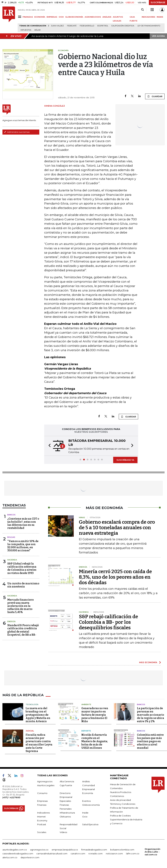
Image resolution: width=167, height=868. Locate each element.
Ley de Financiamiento (149, 26)
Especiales (65, 801)
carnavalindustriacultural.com (52, 854)
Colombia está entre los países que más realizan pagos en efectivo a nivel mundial (150, 741)
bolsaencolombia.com (122, 850)
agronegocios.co (39, 850)
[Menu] (20, 17)
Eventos (86, 801)
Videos (63, 832)
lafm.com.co (133, 854)
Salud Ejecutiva (90, 824)
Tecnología (32, 704)
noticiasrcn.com (114, 854)
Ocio (85, 817)
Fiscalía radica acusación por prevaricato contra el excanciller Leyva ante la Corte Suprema (39, 743)
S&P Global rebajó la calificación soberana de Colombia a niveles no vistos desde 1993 (22, 568)
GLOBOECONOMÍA (74, 17)
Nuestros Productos (121, 792)
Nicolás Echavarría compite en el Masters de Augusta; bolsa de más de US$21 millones (95, 741)
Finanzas (42, 805)
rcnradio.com (95, 854)
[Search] (142, 10)
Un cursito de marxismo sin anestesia (23, 585)
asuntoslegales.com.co (15, 850)
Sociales (42, 832)
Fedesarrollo (87, 26)
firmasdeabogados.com (94, 850)
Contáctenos (117, 796)
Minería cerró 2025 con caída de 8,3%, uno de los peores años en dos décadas (115, 577)
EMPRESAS (52, 17)
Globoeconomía (91, 805)
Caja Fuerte (66, 785)
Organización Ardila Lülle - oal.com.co (152, 852)
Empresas (42, 801)
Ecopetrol (103, 26)
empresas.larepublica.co (65, 850)
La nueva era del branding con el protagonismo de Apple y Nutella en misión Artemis (38, 715)
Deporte (86, 731)
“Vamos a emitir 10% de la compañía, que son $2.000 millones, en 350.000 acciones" (23, 546)
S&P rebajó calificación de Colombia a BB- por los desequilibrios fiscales (108, 622)
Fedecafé (72, 26)
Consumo (42, 793)
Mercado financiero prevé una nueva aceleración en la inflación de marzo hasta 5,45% (21, 606)
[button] (49, 446)
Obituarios (65, 817)
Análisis (86, 781)
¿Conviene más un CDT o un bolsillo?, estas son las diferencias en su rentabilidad (23, 523)
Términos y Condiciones (123, 804)
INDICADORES (148, 17)
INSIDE (160, 17)
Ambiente (86, 704)
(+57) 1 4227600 (11, 797)
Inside (85, 813)
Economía (88, 793)
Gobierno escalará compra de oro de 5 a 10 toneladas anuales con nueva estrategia (117, 528)
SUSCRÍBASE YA (125, 460)
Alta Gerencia (67, 781)
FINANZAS (28, 17)
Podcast (42, 824)
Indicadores (43, 813)
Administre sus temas (17, 132)
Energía (11, 621)
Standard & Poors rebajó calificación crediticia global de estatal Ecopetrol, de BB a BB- (23, 630)
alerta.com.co (10, 857)
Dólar (38, 30)
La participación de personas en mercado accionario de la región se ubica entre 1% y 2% (151, 715)
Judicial (30, 731)
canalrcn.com (78, 854)
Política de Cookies (120, 816)
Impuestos (26, 30)
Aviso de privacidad (120, 800)
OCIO (61, 17)
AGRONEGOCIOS (93, 17)
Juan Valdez (57, 26)
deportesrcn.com (30, 857)
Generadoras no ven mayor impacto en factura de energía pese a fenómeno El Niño (95, 715)
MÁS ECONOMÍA (148, 662)
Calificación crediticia (123, 26)
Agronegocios (45, 781)
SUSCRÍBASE (158, 2)
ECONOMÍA (40, 17)
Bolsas (11, 537)
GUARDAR (155, 96)
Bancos (11, 515)
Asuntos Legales (46, 785)
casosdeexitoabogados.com (18, 854)
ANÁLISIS (107, 17)
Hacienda (12, 560)
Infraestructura (67, 813)
